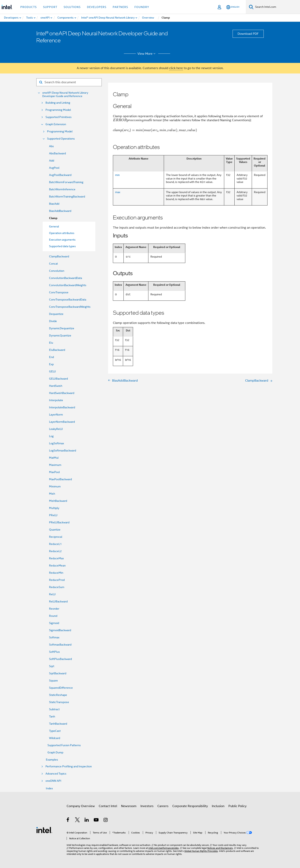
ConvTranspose (59, 292)
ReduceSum (57, 587)
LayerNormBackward (62, 422)
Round (53, 616)
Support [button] (50, 7)
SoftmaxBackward (60, 645)
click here (176, 68)
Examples (52, 760)
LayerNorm (56, 415)
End (51, 357)
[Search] (251, 7)
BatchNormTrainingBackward (67, 196)
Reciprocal (56, 537)
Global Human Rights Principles (201, 851)
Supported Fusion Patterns (64, 745)
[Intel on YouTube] (96, 820)
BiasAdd (54, 204)
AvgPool (54, 168)
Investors (147, 806)
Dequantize (56, 314)
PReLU (53, 515)
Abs (51, 146)
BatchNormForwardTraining (66, 182)
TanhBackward (58, 724)
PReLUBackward (59, 522)
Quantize (55, 530)
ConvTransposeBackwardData (68, 300)
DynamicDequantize (62, 328)
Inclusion (218, 806)
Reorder (54, 609)
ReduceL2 (55, 551)
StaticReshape (58, 695)
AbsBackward (57, 153)
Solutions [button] (72, 7)
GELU (52, 371)
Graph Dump (55, 752)
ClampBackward (59, 256)
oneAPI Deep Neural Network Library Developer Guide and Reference (65, 94)
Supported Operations (61, 139)
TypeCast (55, 731)
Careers (163, 806)
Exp (51, 364)
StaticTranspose (59, 702)
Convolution (57, 271)
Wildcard (55, 738)
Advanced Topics (56, 774)
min (117, 175)
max (118, 192)
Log (51, 436)
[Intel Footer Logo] (44, 830)
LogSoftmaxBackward (63, 450)
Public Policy (237, 806)
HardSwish (56, 386)
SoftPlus (54, 652)
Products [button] (29, 7)
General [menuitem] (54, 226)
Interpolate (56, 400)
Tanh (52, 716)
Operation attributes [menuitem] (62, 233)
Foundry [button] (142, 7)
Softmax (54, 637)
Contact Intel (108, 806)
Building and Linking (58, 103)
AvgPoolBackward (60, 175)
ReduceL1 (55, 544)
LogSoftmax (57, 443)
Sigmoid (54, 623)
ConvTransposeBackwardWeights (70, 307)
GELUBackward (58, 379)
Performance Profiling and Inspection (69, 766)
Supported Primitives (59, 117)
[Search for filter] (69, 82)
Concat (53, 264)
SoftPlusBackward (60, 659)
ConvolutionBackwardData (66, 278)
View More (147, 54)
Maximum (55, 465)
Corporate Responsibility (190, 806)
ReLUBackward (58, 601)
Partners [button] (120, 7)
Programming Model (58, 110)
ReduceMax (56, 558)
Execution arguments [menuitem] (62, 240)
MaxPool (54, 472)
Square (53, 681)
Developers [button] (97, 7)
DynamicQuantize (60, 335)
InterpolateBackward (62, 407)
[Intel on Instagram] (106, 820)
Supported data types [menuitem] (62, 246)
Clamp (53, 218)
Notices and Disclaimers (220, 848)
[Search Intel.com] (277, 7)
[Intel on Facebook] (68, 820)
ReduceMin (56, 573)
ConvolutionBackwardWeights (68, 285)
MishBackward (58, 501)
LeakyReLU (56, 429)
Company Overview (81, 806)
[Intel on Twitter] (77, 820)
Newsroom (129, 806)
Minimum (55, 486)
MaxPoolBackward (60, 479)
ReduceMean (57, 565)
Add (52, 161)
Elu (51, 343)
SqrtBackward (58, 673)
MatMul (54, 458)
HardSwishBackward (62, 393)
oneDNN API (53, 781)
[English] (233, 7)
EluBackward (57, 350)
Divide (53, 321)
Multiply (54, 508)
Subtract (54, 709)
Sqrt (52, 666)
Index (49, 788)
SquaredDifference (61, 688)
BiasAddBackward (60, 211)
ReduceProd (57, 580)
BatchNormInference (62, 189)
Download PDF (248, 34)
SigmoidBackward (60, 630)
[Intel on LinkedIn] (87, 820)
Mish (52, 494)
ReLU (52, 594)
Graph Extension (56, 124)
